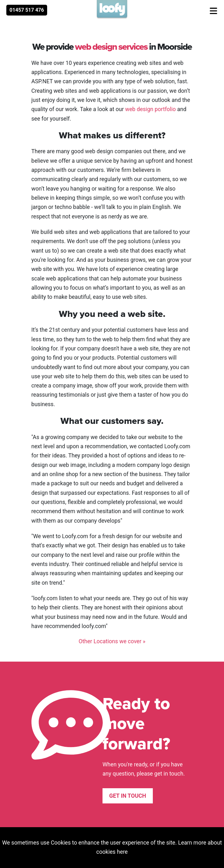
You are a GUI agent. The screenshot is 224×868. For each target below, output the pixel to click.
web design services (111, 47)
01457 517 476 (27, 10)
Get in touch (128, 796)
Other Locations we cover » (112, 641)
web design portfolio (150, 109)
